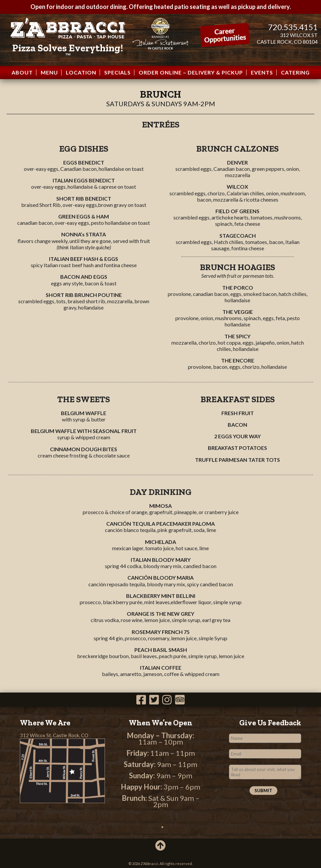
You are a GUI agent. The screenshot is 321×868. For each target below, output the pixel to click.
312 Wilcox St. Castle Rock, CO (54, 735)
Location (81, 72)
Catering (295, 72)
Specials (117, 72)
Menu (49, 72)
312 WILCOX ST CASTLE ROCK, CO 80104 (287, 38)
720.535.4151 (293, 27)
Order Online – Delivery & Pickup (191, 72)
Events (262, 72)
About (22, 72)
